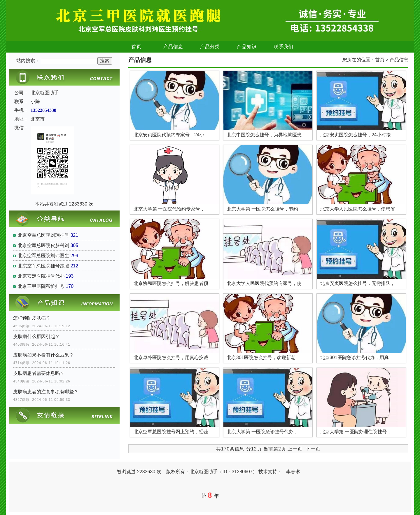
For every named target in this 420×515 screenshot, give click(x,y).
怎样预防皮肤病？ (32, 318)
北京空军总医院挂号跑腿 (43, 266)
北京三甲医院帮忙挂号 (41, 286)
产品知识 (247, 47)
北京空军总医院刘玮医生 (43, 256)
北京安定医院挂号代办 (41, 276)
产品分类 (210, 47)
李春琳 (293, 472)
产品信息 (173, 47)
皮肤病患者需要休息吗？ (39, 373)
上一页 (295, 449)
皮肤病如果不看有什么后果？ (43, 355)
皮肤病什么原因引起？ (36, 336)
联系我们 (283, 47)
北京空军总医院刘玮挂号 (43, 235)
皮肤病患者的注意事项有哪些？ (46, 392)
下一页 (313, 449)
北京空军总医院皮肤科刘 (43, 245)
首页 (136, 47)
